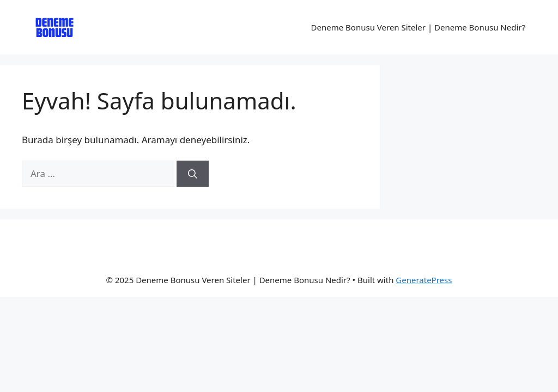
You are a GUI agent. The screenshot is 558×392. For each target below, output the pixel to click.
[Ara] (193, 174)
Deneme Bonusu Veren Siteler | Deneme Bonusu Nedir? (418, 27)
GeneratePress (424, 280)
